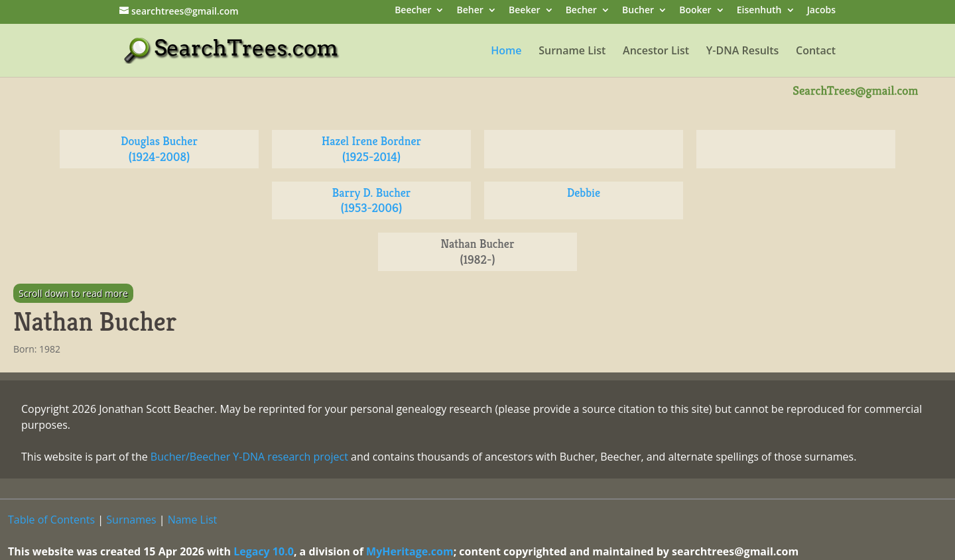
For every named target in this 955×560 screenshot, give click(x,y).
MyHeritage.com (410, 551)
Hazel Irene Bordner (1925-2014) (371, 149)
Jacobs (821, 11)
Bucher (638, 11)
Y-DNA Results (743, 52)
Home (506, 52)
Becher (581, 11)
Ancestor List (656, 52)
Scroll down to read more (73, 293)
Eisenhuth (759, 11)
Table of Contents (51, 520)
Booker (695, 11)
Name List (193, 520)
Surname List (572, 52)
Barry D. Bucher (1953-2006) (372, 200)
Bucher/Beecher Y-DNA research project (249, 457)
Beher (470, 11)
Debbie (584, 193)
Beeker (525, 11)
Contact (816, 52)
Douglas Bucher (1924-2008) (159, 149)
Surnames (131, 520)
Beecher (413, 11)
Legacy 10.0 (264, 551)
